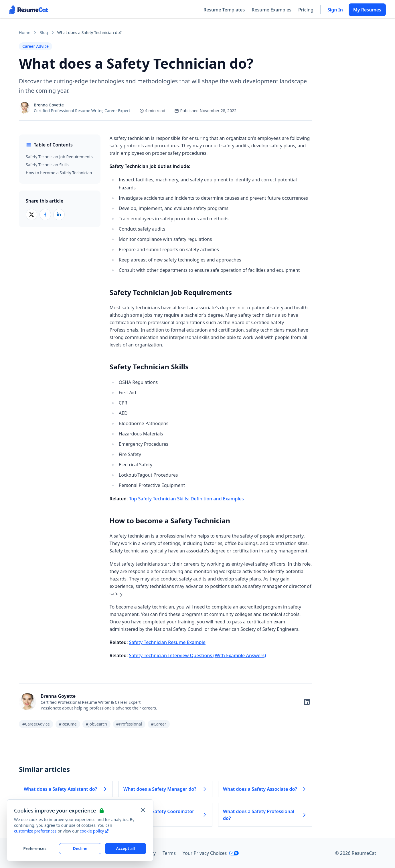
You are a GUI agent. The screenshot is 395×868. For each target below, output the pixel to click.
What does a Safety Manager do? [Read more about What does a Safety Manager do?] (165, 789)
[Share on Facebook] (45, 215)
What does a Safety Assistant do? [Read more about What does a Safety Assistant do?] (66, 789)
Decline (80, 848)
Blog (44, 32)
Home (25, 32)
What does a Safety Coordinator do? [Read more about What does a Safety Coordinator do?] (165, 815)
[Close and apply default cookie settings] (143, 810)
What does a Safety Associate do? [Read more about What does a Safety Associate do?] (265, 789)
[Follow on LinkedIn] (307, 702)
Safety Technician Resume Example (167, 642)
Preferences (35, 848)
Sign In (335, 10)
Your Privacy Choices (211, 853)
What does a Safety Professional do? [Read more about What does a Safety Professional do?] (265, 815)
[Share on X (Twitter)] (31, 215)
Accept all (125, 848)
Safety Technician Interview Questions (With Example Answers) (198, 655)
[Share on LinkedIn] (59, 215)
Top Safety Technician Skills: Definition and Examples (186, 499)
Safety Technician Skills (47, 165)
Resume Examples (271, 10)
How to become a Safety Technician (59, 173)
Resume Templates (224, 10)
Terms (169, 853)
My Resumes (367, 10)
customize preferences (35, 831)
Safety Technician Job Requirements (59, 157)
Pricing (306, 10)
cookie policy (94, 831)
